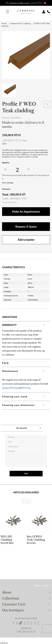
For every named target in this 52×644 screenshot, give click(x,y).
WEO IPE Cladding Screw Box (7, 540)
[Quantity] (17, 170)
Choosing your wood (15, 397)
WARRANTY (9, 325)
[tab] (26, 325)
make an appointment (26, 212)
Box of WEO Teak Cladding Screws (36, 540)
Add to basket (26, 240)
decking (26, 388)
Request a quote (26, 227)
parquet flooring (10, 388)
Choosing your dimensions (18, 405)
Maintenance (10, 371)
